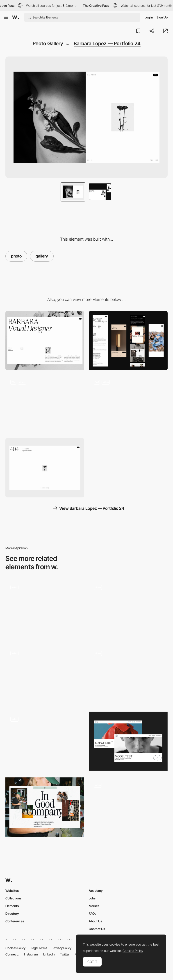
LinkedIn (49, 954)
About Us (95, 921)
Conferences (15, 921)
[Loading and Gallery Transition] (128, 675)
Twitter (65, 954)
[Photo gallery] (128, 610)
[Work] (128, 404)
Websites (12, 891)
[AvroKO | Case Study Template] (45, 675)
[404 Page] (45, 468)
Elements (12, 906)
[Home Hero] (45, 404)
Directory (12, 913)
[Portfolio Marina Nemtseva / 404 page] (128, 741)
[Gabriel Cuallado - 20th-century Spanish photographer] (45, 740)
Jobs (92, 898)
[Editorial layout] (45, 807)
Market (94, 906)
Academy (96, 891)
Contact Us (97, 929)
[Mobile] (128, 341)
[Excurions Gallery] (45, 610)
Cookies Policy (15, 948)
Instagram (31, 954)
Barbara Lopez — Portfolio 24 (107, 43)
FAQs (92, 913)
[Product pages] (128, 807)
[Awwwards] (16, 17)
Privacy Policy (62, 948)
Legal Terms (39, 948)
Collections (13, 898)
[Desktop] (45, 341)
